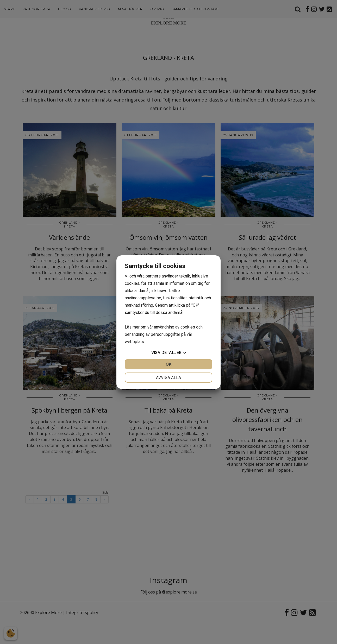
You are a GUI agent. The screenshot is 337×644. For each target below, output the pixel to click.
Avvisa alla (168, 378)
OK (169, 364)
